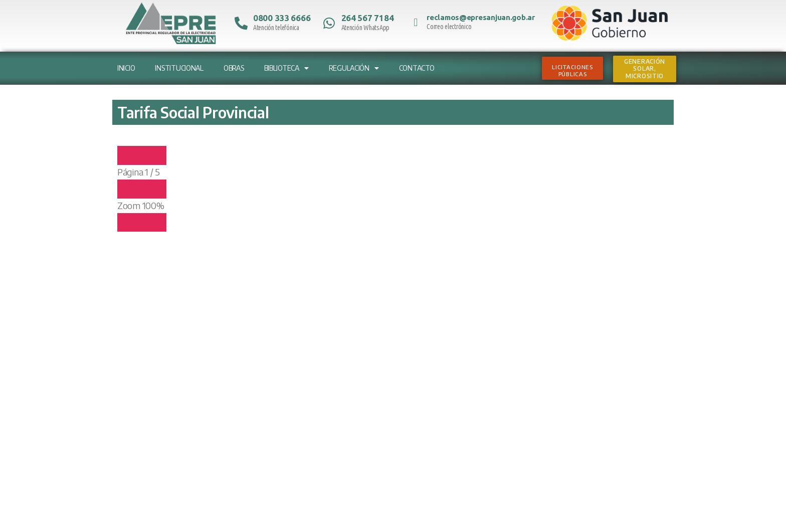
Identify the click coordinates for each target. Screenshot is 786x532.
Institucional (179, 68)
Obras (234, 68)
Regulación (354, 68)
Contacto (417, 68)
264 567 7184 (368, 18)
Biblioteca (286, 68)
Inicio (126, 68)
